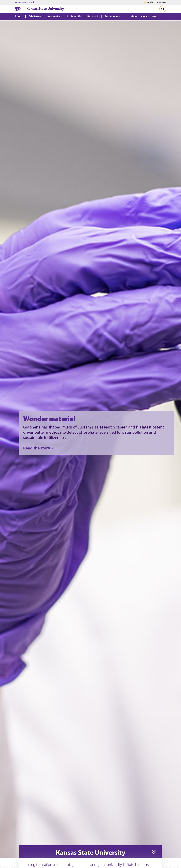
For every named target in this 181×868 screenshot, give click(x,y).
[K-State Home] (18, 9)
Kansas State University (25, 2)
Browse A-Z (161, 2)
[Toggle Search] (163, 9)
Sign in (150, 2)
